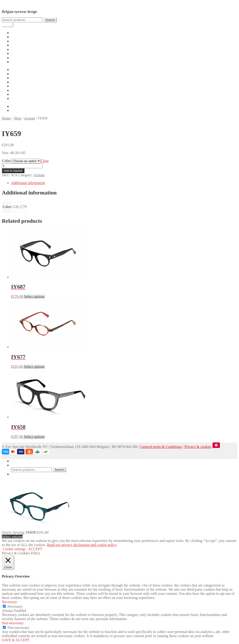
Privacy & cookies (198, 447)
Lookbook (19, 41)
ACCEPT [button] (35, 549)
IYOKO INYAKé (15, 4)
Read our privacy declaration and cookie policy (82, 545)
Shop (15, 37)
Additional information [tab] (28, 183)
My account (20, 53)
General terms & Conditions (161, 447)
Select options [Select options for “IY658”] (34, 437)
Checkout (18, 49)
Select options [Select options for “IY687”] (34, 296)
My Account (20, 461)
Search (50, 20)
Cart (14, 45)
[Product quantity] (22, 166)
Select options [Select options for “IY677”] (34, 366)
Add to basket (13, 171)
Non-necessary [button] (13, 623)
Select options (12, 537)
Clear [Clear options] (45, 161)
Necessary (15, 606)
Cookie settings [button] (14, 549)
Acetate (30, 118)
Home (16, 33)
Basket (17, 474)
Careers (17, 58)
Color (7, 161)
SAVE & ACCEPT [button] (16, 640)
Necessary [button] (9, 602)
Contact (17, 62)
